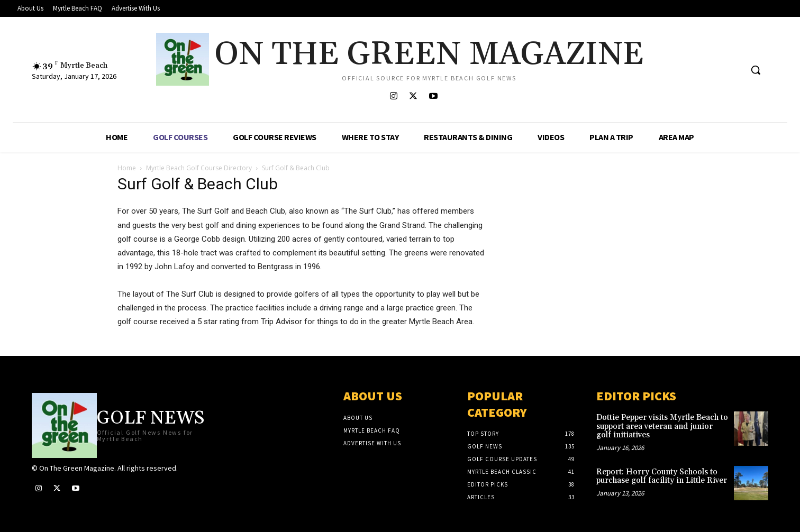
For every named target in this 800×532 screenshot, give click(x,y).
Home (127, 168)
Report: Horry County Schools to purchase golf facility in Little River (662, 476)
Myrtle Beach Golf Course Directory (199, 168)
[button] (756, 70)
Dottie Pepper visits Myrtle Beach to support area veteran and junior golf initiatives (662, 426)
